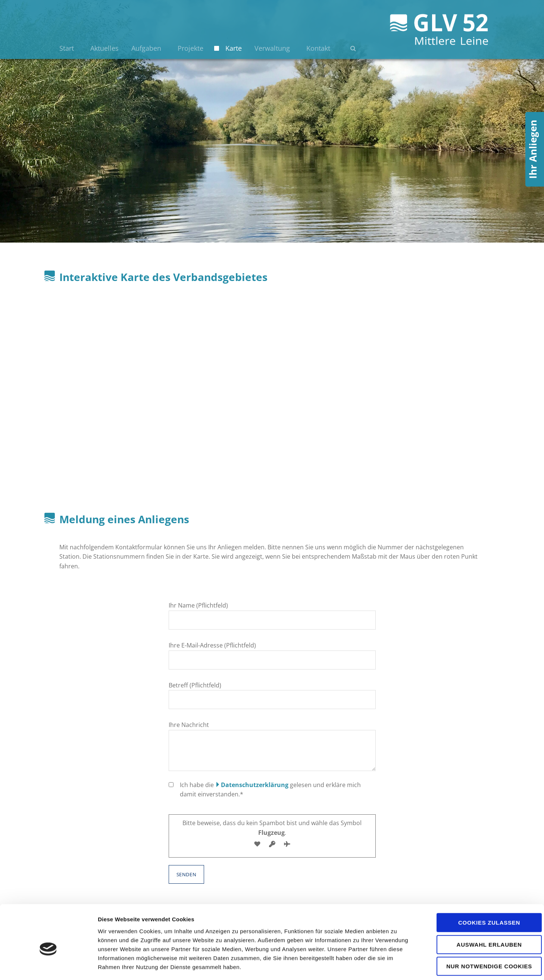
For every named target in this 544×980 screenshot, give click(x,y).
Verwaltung (272, 48)
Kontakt (318, 48)
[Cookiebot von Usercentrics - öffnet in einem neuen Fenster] (48, 965)
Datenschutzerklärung (255, 785)
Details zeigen (397, 965)
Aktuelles (104, 48)
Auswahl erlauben (482, 911)
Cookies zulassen (482, 889)
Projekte (190, 48)
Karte (234, 48)
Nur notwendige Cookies (482, 932)
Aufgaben (146, 48)
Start (67, 48)
